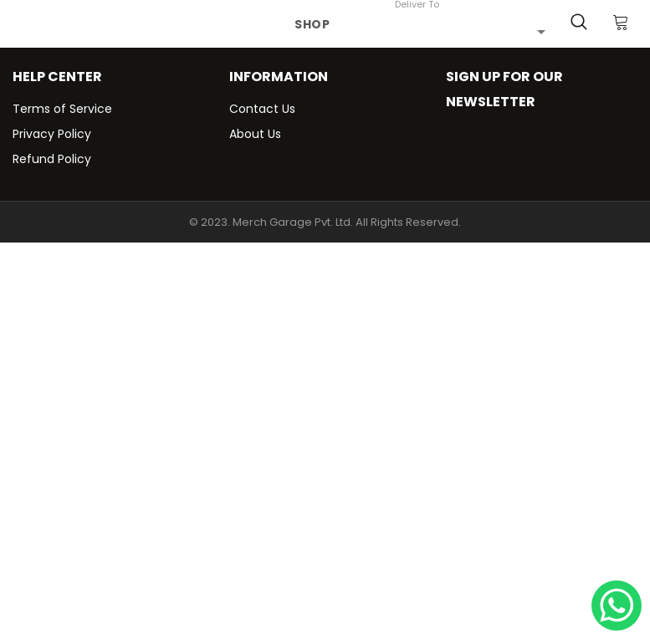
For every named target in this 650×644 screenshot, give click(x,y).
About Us (255, 134)
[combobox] (470, 31)
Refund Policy (52, 159)
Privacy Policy (52, 134)
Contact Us (262, 109)
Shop (312, 24)
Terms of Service (62, 109)
